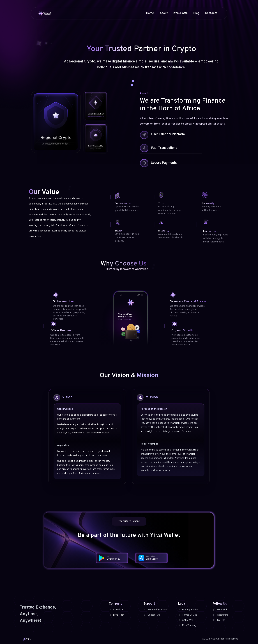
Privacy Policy (188, 610)
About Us (116, 610)
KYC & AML (181, 13)
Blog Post (117, 615)
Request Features (156, 610)
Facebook (220, 610)
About (164, 13)
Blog (196, 13)
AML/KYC (186, 620)
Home (150, 13)
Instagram (220, 615)
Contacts (211, 13)
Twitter (219, 620)
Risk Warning (187, 625)
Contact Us (152, 615)
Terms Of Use (188, 615)
